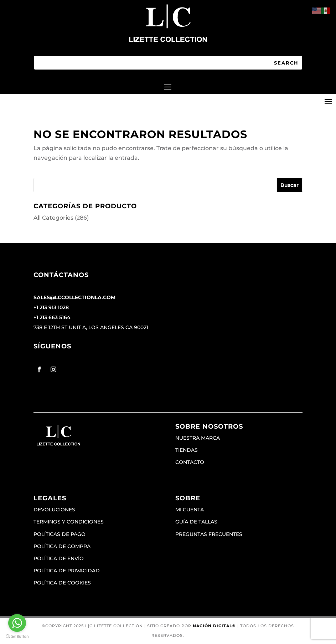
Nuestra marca (198, 438)
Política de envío (59, 558)
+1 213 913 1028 (51, 307)
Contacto (190, 462)
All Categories (53, 218)
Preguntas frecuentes (209, 534)
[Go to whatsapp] (17, 623)
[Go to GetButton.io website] (17, 637)
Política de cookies (62, 583)
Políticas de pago (60, 534)
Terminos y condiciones (69, 522)
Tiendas (187, 450)
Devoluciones (54, 510)
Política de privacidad (67, 571)
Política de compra (62, 546)
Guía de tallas (196, 522)
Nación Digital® (214, 626)
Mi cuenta (190, 510)
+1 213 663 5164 (52, 317)
